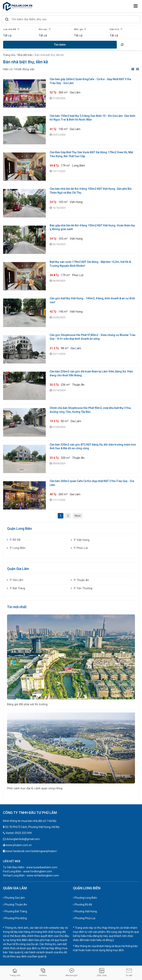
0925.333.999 (23, 833)
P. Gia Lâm (17, 580)
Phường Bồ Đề (82, 905)
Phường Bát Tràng (15, 911)
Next (78, 516)
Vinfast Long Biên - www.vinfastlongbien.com (31, 875)
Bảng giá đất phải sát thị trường (27, 704)
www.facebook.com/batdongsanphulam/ (31, 851)
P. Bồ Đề (15, 540)
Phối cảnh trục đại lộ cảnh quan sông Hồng (35, 788)
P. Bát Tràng (18, 588)
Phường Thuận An (15, 905)
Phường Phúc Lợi (84, 918)
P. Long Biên (18, 548)
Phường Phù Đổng (15, 918)
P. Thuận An (81, 580)
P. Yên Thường (83, 588)
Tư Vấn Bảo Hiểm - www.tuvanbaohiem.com (30, 867)
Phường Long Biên (85, 898)
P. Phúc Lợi (81, 548)
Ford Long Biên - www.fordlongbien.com (27, 871)
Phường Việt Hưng (85, 911)
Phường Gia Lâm (14, 898)
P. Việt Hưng (82, 540)
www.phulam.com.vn (19, 845)
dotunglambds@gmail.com (23, 839)
